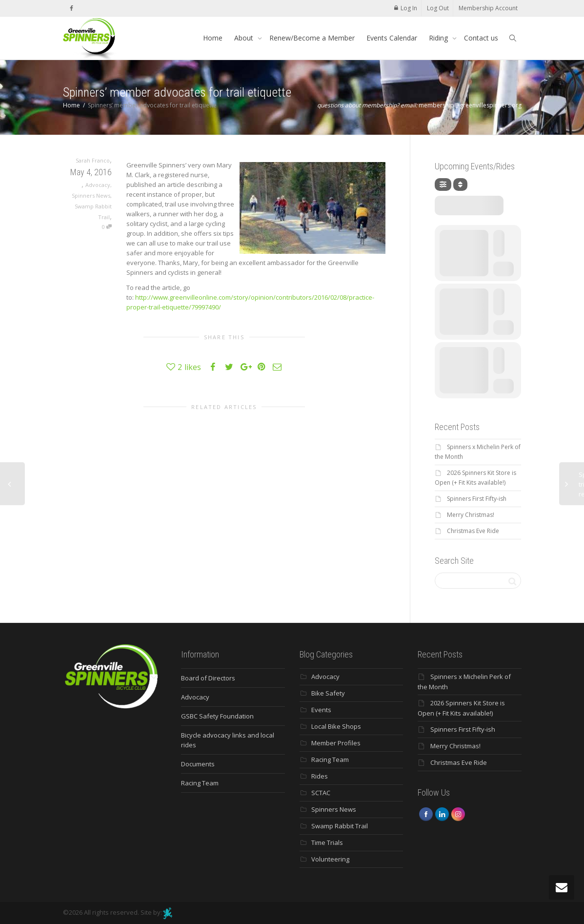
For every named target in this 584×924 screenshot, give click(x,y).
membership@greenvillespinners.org (470, 105)
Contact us (481, 38)
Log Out (438, 8)
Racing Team (200, 783)
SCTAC (321, 793)
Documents (198, 764)
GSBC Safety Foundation (217, 716)
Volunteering (330, 859)
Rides (320, 776)
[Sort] (460, 185)
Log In (409, 8)
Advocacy (98, 185)
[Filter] (443, 185)
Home (213, 38)
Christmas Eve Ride (473, 531)
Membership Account (488, 8)
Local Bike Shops (336, 726)
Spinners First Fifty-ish (477, 499)
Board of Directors (208, 678)
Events (321, 710)
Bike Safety (328, 693)
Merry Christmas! (471, 515)
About (245, 38)
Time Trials (327, 842)
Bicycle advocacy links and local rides (228, 740)
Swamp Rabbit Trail (340, 826)
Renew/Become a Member (312, 38)
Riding (439, 38)
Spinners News (91, 195)
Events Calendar (392, 38)
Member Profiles (336, 743)
